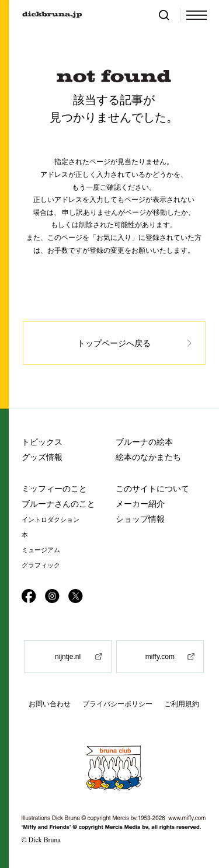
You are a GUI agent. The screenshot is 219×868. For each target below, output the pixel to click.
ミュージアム (41, 550)
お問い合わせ (50, 704)
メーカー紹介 (140, 504)
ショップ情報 (140, 519)
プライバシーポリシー (117, 704)
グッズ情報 (42, 457)
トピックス (42, 442)
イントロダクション (51, 520)
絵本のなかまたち (148, 457)
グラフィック (41, 565)
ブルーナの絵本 (144, 442)
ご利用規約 (182, 704)
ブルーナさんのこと (58, 504)
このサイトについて (152, 489)
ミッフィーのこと (54, 489)
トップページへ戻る (114, 343)
